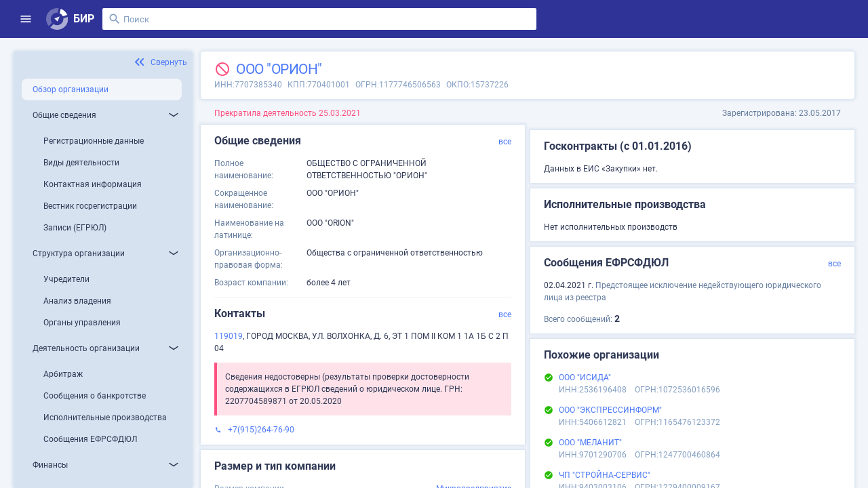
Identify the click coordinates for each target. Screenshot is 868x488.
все (505, 142)
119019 (229, 336)
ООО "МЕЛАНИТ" (590, 443)
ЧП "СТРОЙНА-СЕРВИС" (605, 475)
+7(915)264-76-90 (261, 430)
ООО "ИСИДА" (585, 378)
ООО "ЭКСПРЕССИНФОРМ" (610, 410)
